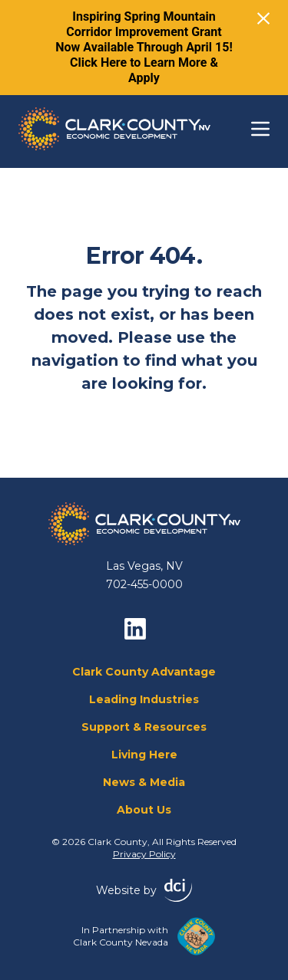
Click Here (98, 62)
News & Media (144, 782)
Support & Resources (144, 727)
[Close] (263, 18)
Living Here (144, 755)
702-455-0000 (144, 584)
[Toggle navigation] (260, 129)
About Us (144, 810)
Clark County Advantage (144, 672)
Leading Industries (144, 699)
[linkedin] (135, 629)
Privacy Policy (144, 854)
